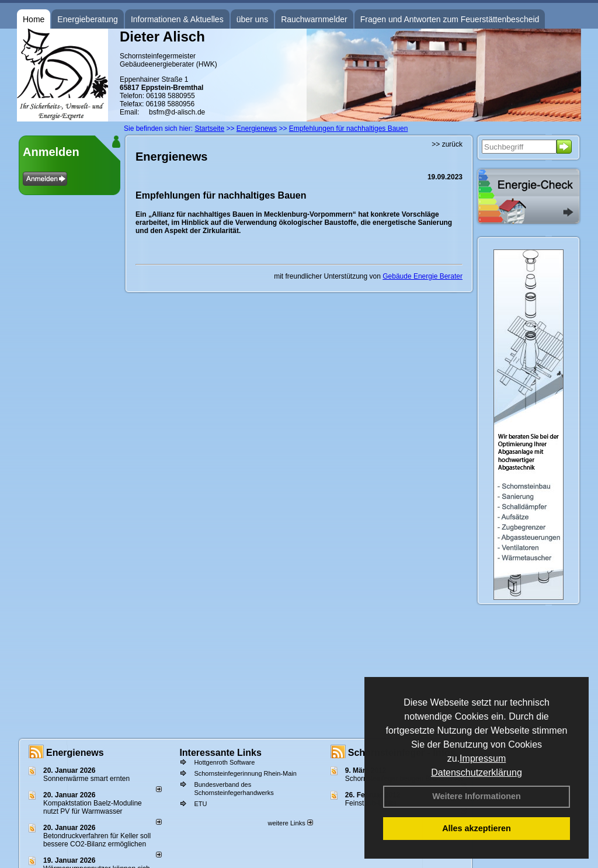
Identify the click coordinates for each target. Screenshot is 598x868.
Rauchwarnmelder (314, 19)
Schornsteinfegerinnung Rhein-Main (245, 773)
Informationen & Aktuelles (177, 19)
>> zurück (447, 144)
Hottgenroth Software (224, 762)
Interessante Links (220, 753)
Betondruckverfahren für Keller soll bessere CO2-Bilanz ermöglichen (97, 840)
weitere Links (290, 823)
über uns (252, 19)
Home (34, 19)
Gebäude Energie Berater (423, 276)
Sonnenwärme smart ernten (86, 779)
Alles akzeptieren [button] (477, 828)
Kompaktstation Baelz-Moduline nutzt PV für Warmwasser (93, 807)
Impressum (483, 758)
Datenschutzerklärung (477, 772)
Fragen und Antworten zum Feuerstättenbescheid (450, 19)
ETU (200, 804)
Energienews (75, 753)
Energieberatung (88, 19)
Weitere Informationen (477, 796)
